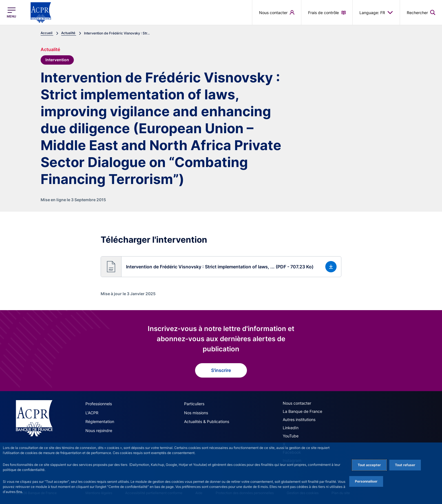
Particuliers (194, 403)
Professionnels (99, 403)
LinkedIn (291, 427)
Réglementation (100, 421)
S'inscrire (221, 370)
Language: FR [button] (376, 12)
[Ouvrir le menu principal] (11, 13)
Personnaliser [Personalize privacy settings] (366, 481)
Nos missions (196, 412)
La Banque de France (302, 411)
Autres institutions (299, 419)
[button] (221, 266)
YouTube (291, 435)
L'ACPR (92, 412)
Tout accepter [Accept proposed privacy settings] (369, 465)
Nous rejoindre (99, 429)
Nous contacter (297, 403)
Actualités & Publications (207, 421)
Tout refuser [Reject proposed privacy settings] (405, 465)
